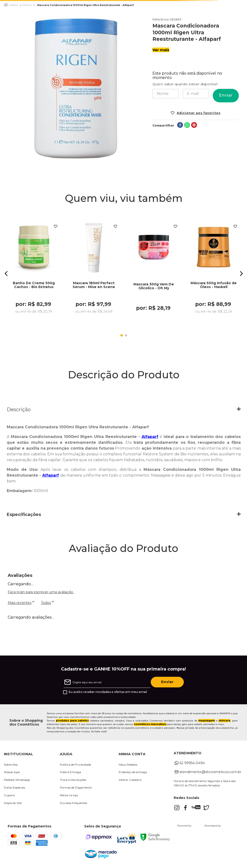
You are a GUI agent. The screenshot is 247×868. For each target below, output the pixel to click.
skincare (224, 721)
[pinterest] (194, 125)
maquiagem (207, 721)
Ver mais (161, 50)
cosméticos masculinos (150, 725)
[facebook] (180, 125)
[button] (6, 274)
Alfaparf (150, 437)
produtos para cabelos (72, 721)
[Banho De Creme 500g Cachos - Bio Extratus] (34, 269)
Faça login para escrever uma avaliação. (41, 593)
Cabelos (13, 5)
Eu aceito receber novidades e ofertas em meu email (108, 692)
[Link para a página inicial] (6, 5)
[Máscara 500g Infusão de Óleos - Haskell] (214, 269)
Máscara (27, 5)
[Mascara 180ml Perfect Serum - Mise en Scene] (94, 269)
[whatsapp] (187, 125)
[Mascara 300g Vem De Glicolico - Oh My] (154, 269)
